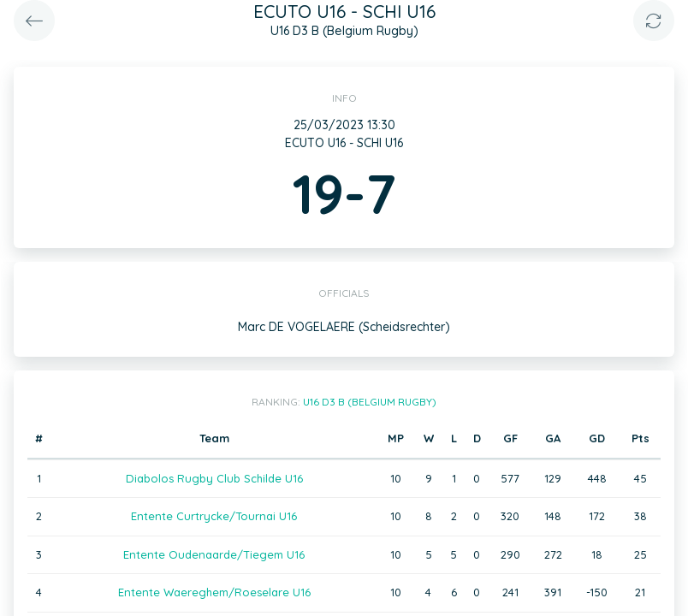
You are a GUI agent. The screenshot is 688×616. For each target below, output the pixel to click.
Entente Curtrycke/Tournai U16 (214, 516)
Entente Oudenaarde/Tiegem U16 (214, 554)
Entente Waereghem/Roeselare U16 (214, 592)
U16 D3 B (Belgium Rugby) (370, 402)
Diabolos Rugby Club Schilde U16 (214, 478)
